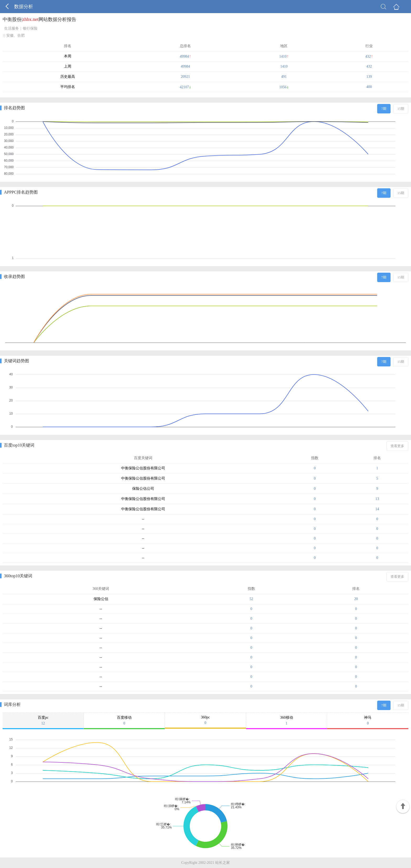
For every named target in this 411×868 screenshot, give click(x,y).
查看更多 (397, 446)
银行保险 (30, 28)
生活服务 (12, 28)
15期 (401, 109)
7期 (384, 109)
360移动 (287, 721)
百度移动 (124, 721)
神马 (368, 721)
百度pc (43, 721)
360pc (205, 720)
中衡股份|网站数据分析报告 (39, 19)
